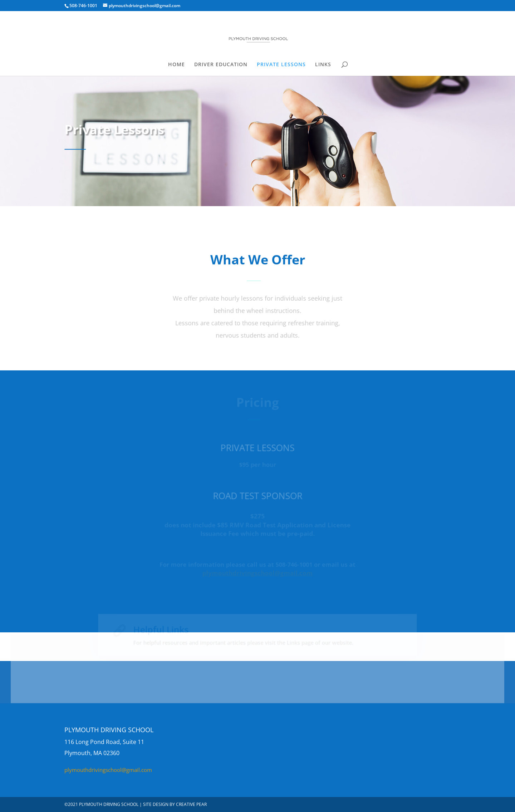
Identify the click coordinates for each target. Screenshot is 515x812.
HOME (176, 65)
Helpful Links (168, 632)
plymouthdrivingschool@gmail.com (108, 770)
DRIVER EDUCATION (221, 65)
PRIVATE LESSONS (281, 65)
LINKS (323, 65)
